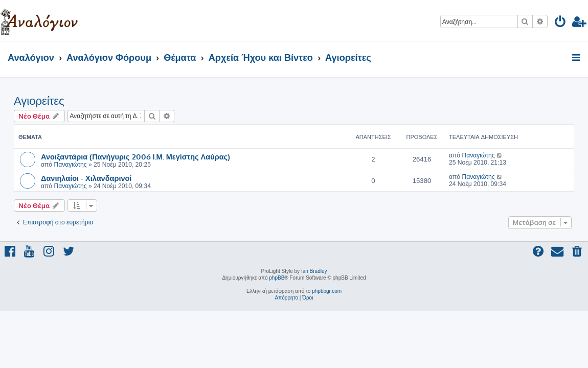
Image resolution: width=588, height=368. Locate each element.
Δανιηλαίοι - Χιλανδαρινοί (86, 178)
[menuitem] (561, 23)
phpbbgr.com (327, 291)
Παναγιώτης (70, 165)
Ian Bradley (314, 271)
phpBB (277, 278)
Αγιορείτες (39, 101)
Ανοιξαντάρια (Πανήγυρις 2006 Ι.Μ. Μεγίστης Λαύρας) (135, 156)
